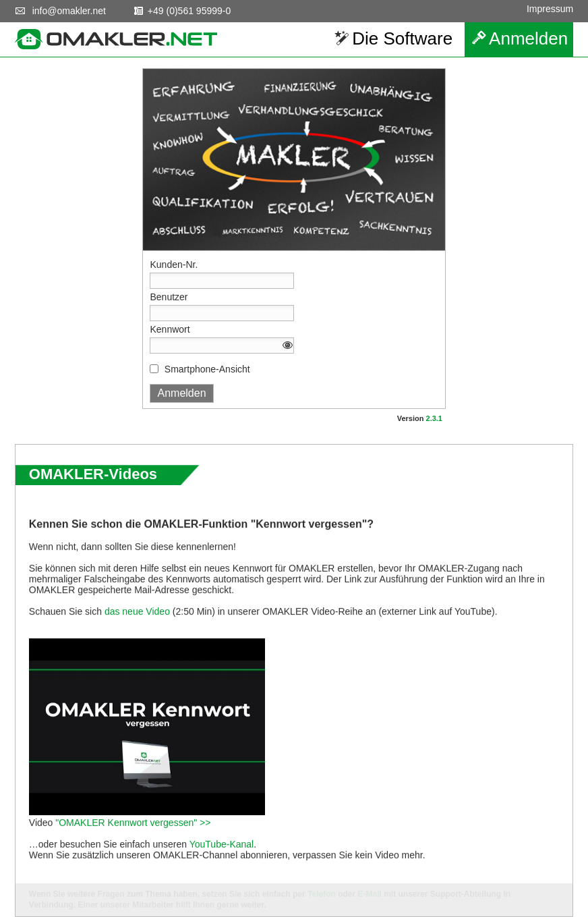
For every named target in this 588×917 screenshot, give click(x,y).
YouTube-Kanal (222, 869)
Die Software (402, 38)
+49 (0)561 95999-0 (189, 11)
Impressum (550, 9)
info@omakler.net (69, 11)
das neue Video (137, 636)
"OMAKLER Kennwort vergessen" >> (133, 847)
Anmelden (528, 38)
